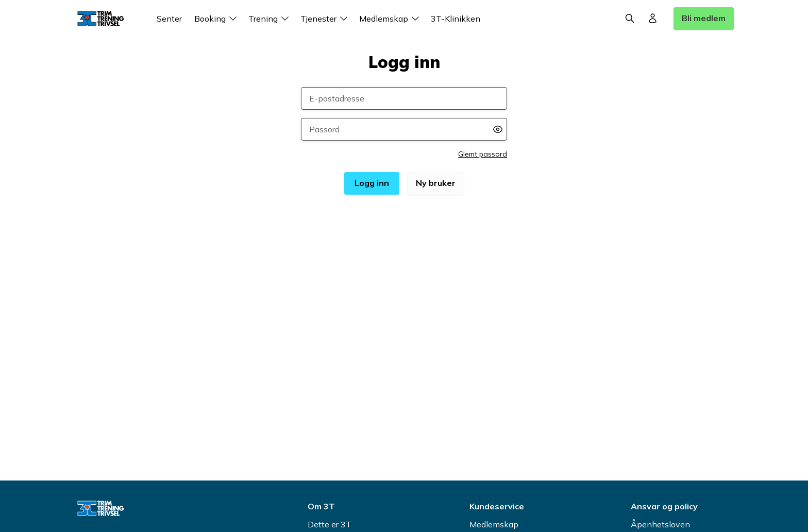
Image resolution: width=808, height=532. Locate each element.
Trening (270, 19)
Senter (169, 19)
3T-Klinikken (456, 19)
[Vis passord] (498, 129)
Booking (217, 19)
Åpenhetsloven (660, 524)
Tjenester (326, 19)
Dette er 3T (330, 524)
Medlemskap (391, 19)
